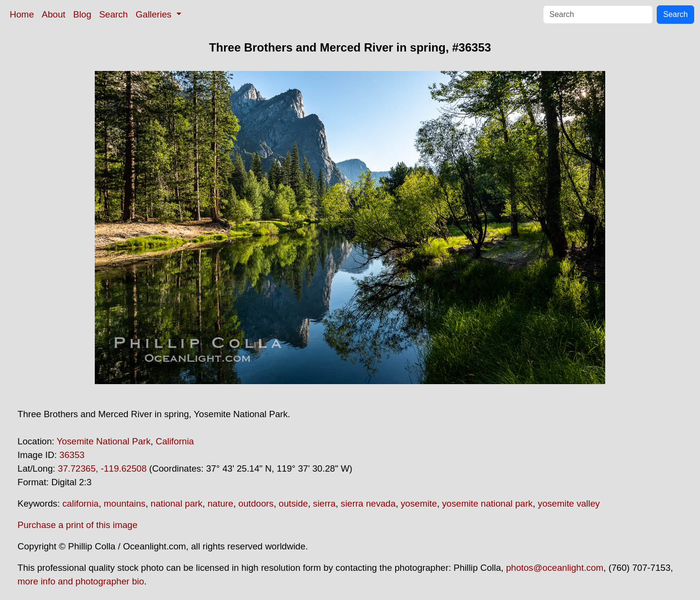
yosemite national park (487, 503)
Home (22, 14)
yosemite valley (569, 503)
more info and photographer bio (81, 581)
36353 (72, 455)
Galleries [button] (155, 14)
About (54, 14)
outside (293, 503)
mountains (124, 503)
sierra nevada (368, 503)
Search (114, 14)
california (80, 503)
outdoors (256, 503)
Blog (82, 14)
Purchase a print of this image (78, 525)
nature (220, 503)
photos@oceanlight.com (555, 568)
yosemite (419, 503)
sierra (324, 503)
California (175, 441)
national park (177, 503)
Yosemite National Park (104, 441)
